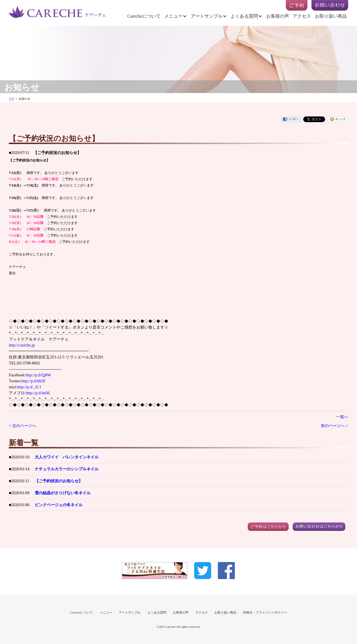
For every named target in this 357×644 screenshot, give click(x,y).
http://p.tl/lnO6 (38, 393)
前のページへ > (334, 426)
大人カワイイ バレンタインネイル (67, 457)
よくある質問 (244, 16)
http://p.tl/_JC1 (29, 387)
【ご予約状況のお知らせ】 (59, 481)
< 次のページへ (22, 426)
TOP (12, 99)
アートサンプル (207, 16)
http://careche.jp (22, 345)
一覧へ (342, 417)
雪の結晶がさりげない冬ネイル (63, 493)
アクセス (302, 16)
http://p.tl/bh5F (33, 381)
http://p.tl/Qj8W (38, 375)
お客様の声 (278, 16)
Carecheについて (144, 16)
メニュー (173, 16)
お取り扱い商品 (331, 16)
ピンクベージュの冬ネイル (59, 505)
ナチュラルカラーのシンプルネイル (67, 469)
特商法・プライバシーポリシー (265, 612)
